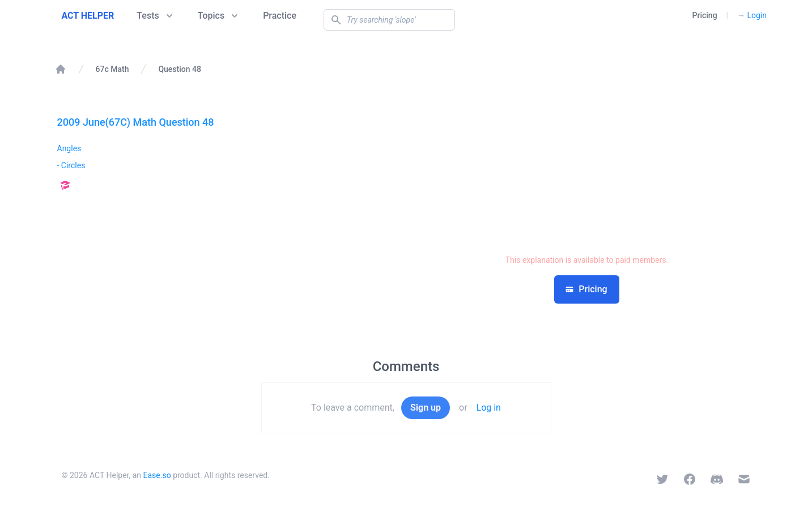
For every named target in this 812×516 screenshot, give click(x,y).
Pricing (705, 15)
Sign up (426, 408)
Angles (69, 148)
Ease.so (157, 475)
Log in (489, 408)
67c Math (112, 69)
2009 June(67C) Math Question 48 (136, 122)
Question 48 (180, 69)
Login (752, 15)
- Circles (71, 165)
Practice (280, 16)
